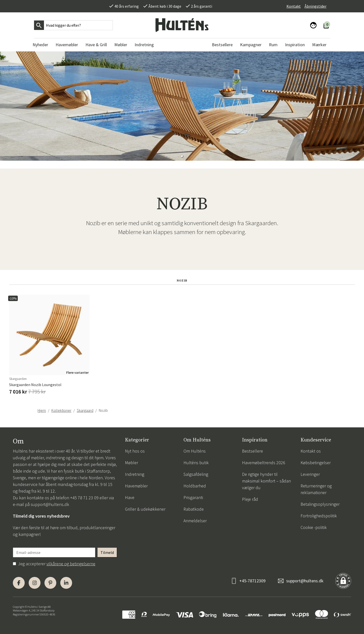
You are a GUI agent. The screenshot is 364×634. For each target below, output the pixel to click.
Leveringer (310, 474)
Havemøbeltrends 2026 (264, 463)
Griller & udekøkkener (145, 509)
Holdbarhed (195, 486)
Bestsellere (253, 451)
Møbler (131, 463)
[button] (182, 156)
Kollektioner (61, 410)
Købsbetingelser (316, 463)
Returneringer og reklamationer (316, 489)
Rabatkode (194, 509)
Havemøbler (136, 486)
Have (130, 497)
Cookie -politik (314, 527)
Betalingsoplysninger (320, 504)
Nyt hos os (135, 451)
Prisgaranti (193, 497)
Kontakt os (311, 451)
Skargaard (85, 410)
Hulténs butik (196, 463)
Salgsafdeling (196, 474)
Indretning (135, 474)
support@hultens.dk (50, 504)
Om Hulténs (195, 451)
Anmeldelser (195, 521)
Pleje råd (250, 499)
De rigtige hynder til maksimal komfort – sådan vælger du (266, 481)
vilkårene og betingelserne (71, 564)
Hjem (42, 410)
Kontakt (294, 6)
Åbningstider (315, 6)
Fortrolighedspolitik (319, 516)
